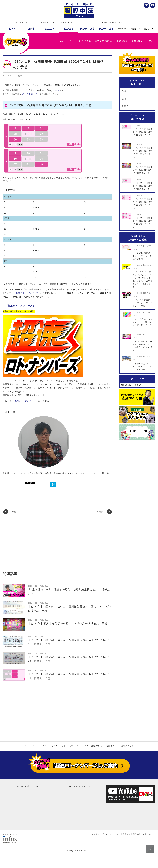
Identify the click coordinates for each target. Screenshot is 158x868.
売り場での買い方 (104, 41)
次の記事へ (104, 512)
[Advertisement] (58, 541)
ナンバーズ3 (68, 746)
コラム (150, 41)
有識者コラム (112, 746)
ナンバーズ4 (82, 746)
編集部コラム (97, 746)
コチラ (56, 90)
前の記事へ (11, 512)
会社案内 (96, 834)
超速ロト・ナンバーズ (27, 293)
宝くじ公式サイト (31, 94)
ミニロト (45, 746)
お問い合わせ (148, 834)
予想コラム (127, 91)
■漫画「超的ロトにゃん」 (113, 22)
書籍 (124, 99)
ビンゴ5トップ (67, 41)
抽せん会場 (122, 41)
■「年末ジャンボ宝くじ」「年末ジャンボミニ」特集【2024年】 (45, 22)
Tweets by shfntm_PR (27, 786)
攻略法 (125, 106)
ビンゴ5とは (85, 41)
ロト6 (35, 746)
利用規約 (137, 834)
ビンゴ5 (55, 746)
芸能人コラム (128, 746)
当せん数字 (137, 41)
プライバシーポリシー (111, 834)
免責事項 (127, 834)
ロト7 (27, 746)
